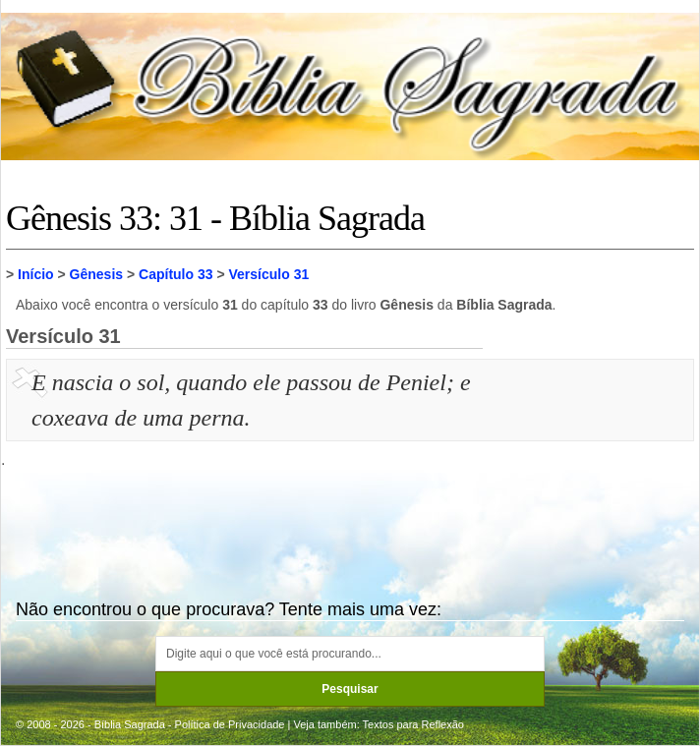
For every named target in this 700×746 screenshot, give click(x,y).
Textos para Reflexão (413, 724)
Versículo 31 (269, 274)
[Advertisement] (591, 463)
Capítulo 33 (175, 274)
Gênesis (96, 274)
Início (36, 274)
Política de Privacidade (230, 724)
